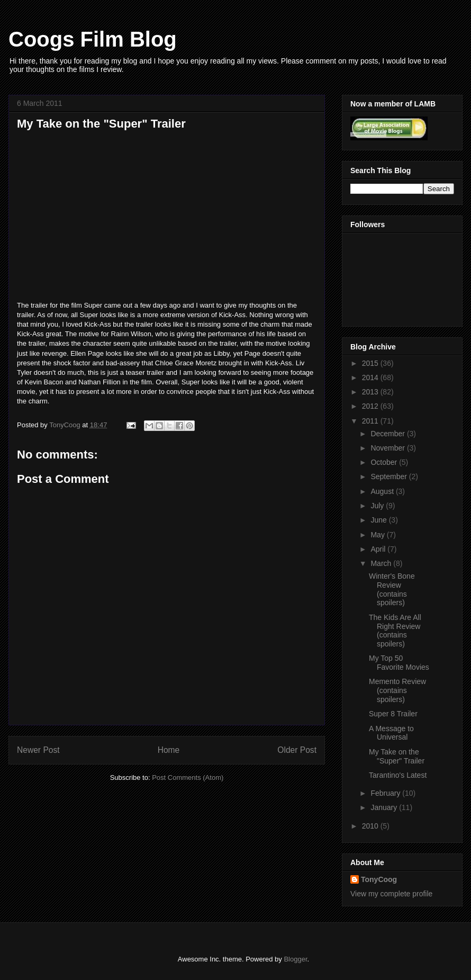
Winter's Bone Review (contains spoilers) (392, 589)
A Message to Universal (391, 733)
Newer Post (38, 750)
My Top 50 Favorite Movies (399, 663)
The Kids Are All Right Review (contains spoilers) (395, 631)
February (386, 793)
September (390, 476)
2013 (371, 392)
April (379, 549)
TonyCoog (66, 425)
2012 (371, 406)
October (385, 462)
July (378, 506)
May (378, 535)
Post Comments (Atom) (188, 777)
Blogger (295, 959)
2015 (371, 363)
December (388, 434)
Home (169, 750)
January (385, 807)
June (379, 520)
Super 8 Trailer (393, 714)
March (382, 563)
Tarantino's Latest (398, 775)
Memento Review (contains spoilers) (397, 690)
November (388, 448)
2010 (371, 826)
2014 (371, 377)
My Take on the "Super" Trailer (397, 756)
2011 (371, 421)
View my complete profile (391, 894)
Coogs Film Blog (93, 39)
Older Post (297, 750)
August (383, 491)
